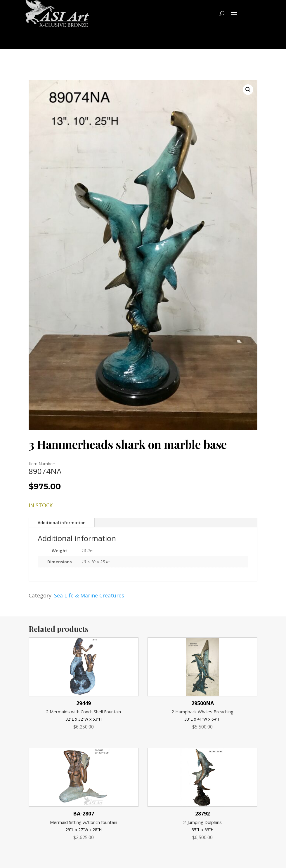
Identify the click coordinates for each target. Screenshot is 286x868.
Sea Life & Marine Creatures (89, 595)
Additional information (62, 523)
